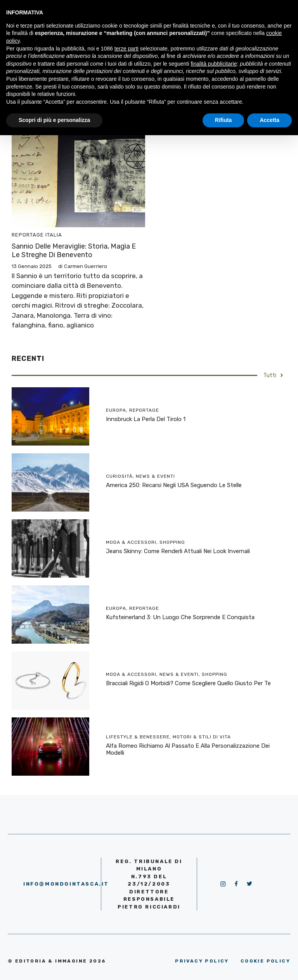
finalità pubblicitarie (214, 64)
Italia (54, 235)
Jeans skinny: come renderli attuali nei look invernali (178, 551)
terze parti (126, 49)
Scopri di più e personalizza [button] (54, 120)
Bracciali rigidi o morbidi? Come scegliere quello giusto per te (188, 683)
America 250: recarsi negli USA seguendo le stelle (174, 485)
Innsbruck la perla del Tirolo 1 (146, 419)
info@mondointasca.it (66, 884)
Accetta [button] (269, 120)
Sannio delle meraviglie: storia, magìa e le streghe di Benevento (74, 251)
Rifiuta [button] (223, 120)
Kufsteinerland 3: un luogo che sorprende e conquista (180, 617)
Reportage (28, 235)
